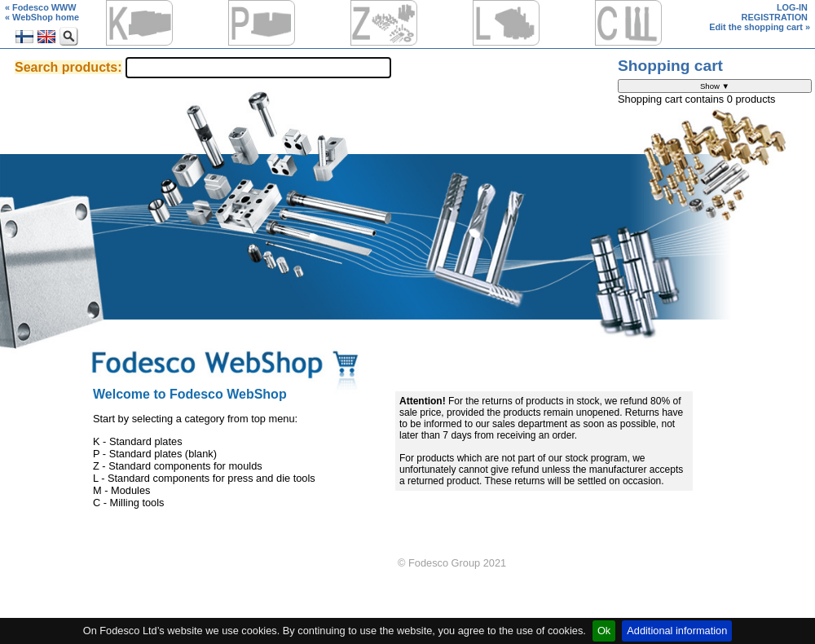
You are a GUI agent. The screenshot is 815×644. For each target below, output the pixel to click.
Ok (604, 631)
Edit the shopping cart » (760, 27)
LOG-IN (792, 7)
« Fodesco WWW (41, 7)
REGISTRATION (775, 17)
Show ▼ (715, 86)
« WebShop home (42, 17)
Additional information (677, 631)
